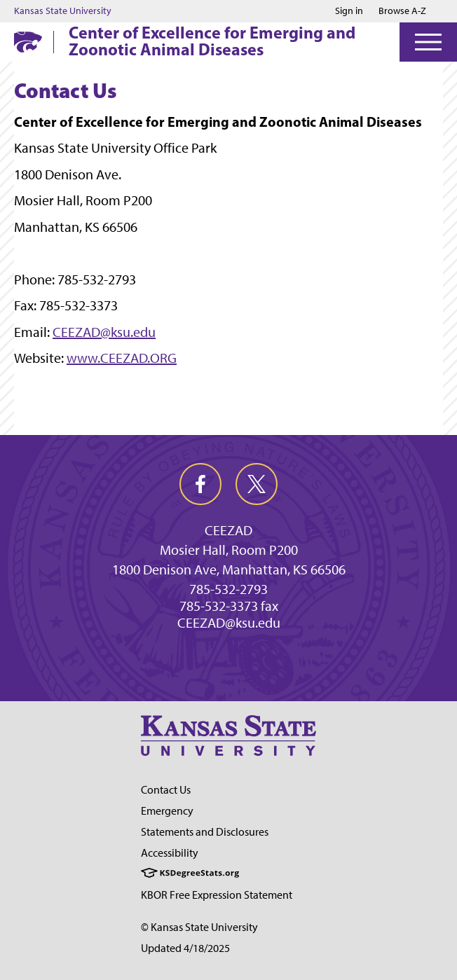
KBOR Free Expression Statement (217, 895)
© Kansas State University (199, 927)
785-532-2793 (228, 589)
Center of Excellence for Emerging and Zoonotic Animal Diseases (212, 41)
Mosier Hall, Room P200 (229, 550)
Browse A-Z (402, 11)
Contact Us (166, 790)
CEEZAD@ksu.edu (104, 332)
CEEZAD (228, 530)
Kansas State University (63, 11)
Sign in (349, 11)
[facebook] (200, 484)
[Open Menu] (428, 42)
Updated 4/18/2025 (185, 948)
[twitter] (257, 484)
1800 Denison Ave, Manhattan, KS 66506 (229, 570)
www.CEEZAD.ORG (122, 358)
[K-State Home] (28, 42)
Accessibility (170, 853)
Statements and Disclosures (205, 832)
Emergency (167, 811)
